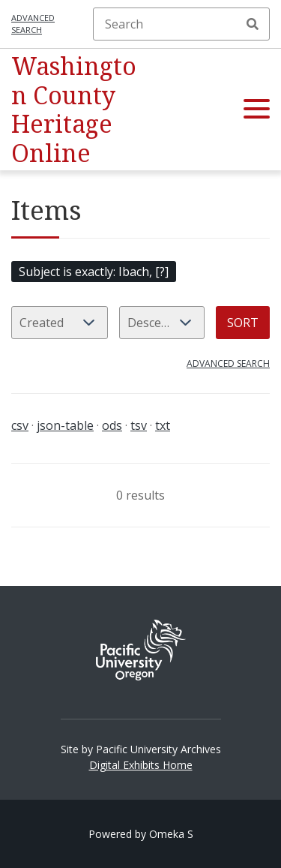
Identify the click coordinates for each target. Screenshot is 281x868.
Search (253, 24)
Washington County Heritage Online (74, 109)
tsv (139, 425)
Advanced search (33, 24)
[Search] (181, 24)
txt (163, 425)
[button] (257, 110)
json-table (65, 425)
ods (112, 425)
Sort (243, 323)
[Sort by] (60, 323)
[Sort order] (162, 323)
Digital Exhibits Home (141, 765)
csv (20, 425)
